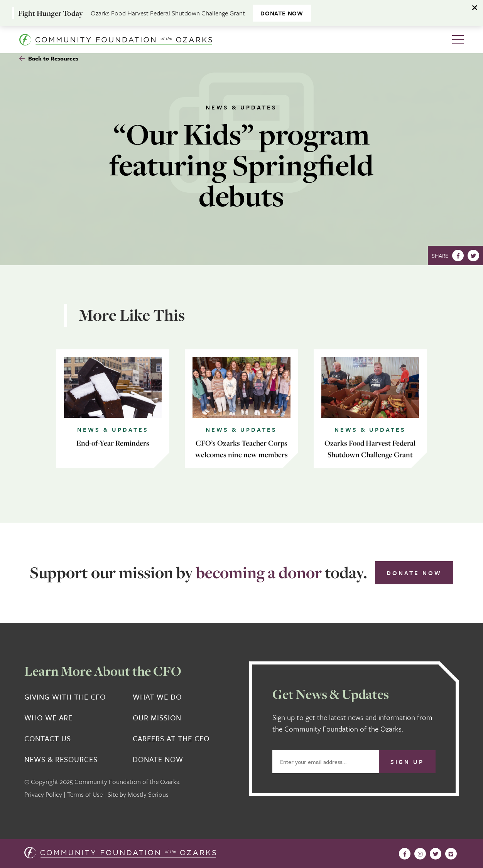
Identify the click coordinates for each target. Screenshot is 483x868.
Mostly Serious (148, 794)
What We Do (157, 697)
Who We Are (48, 718)
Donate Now (414, 573)
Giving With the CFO (65, 697)
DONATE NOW (282, 13)
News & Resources (61, 759)
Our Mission (157, 718)
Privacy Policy (43, 794)
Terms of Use (85, 794)
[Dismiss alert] (475, 8)
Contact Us (48, 738)
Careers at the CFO (171, 738)
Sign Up (407, 762)
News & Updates (241, 107)
